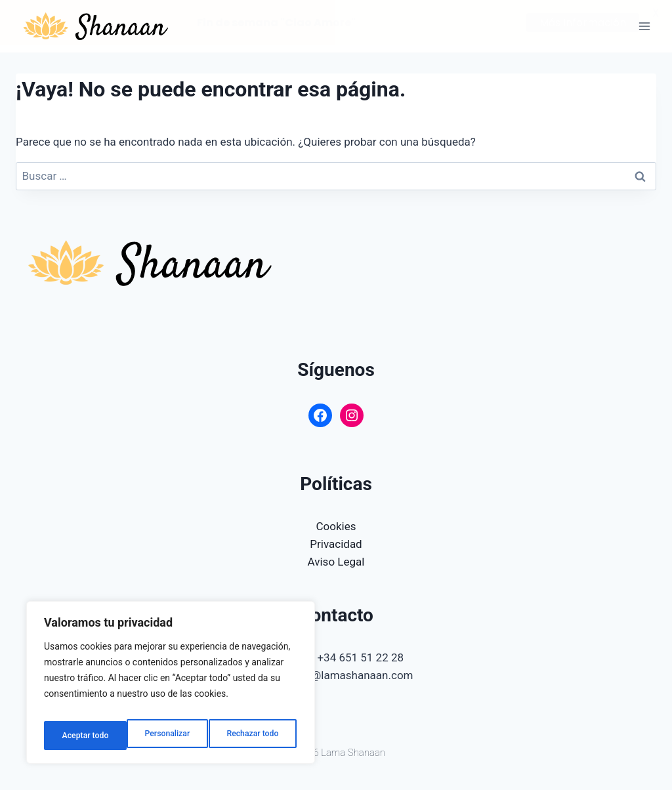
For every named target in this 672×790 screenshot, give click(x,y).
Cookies (336, 526)
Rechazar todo (170, 736)
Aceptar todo (258, 736)
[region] (171, 687)
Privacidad (336, 544)
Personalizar (83, 736)
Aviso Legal (336, 562)
